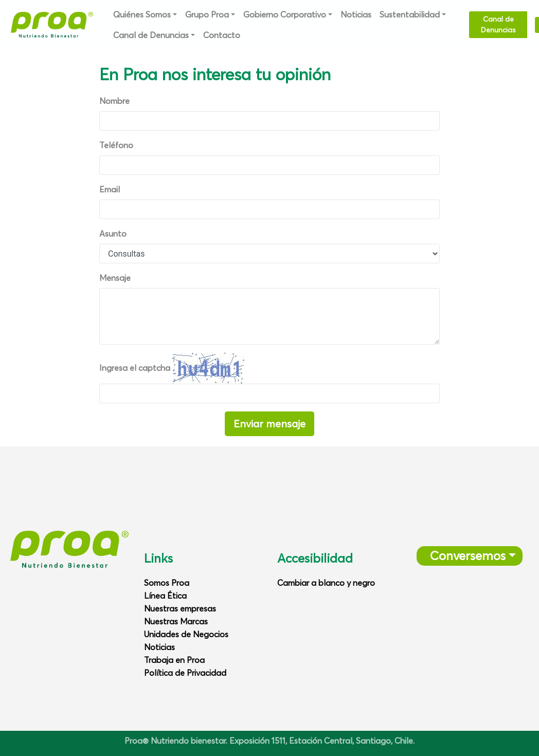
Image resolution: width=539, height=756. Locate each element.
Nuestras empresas (180, 608)
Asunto (113, 233)
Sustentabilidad (410, 14)
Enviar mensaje (269, 424)
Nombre (114, 101)
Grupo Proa (207, 14)
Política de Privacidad (185, 673)
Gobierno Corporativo (285, 14)
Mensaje (115, 278)
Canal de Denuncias (151, 35)
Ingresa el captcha (135, 368)
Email (110, 189)
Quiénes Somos (142, 14)
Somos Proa (167, 583)
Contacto (222, 35)
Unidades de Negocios (186, 634)
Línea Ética (165, 596)
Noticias (356, 14)
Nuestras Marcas (176, 621)
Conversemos (464, 556)
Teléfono (116, 145)
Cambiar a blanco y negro (326, 583)
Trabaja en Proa (174, 660)
